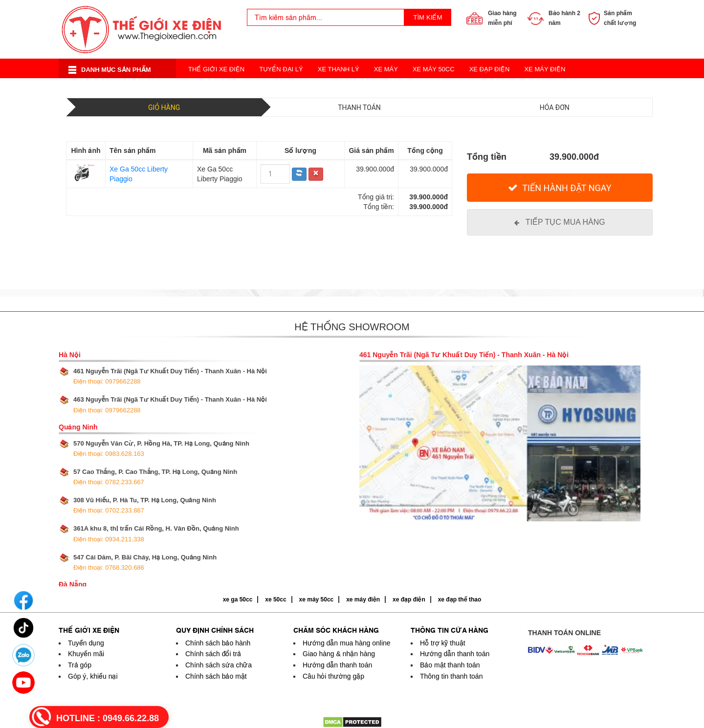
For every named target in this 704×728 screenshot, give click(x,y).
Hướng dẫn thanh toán (337, 665)
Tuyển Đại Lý (281, 69)
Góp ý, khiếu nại (93, 676)
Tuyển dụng (86, 643)
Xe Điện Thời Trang (297, 89)
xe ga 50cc (238, 600)
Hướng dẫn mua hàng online (347, 643)
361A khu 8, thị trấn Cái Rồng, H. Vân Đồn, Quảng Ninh (156, 534)
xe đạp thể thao (460, 600)
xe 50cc (275, 600)
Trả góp (80, 665)
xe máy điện (363, 600)
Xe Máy (386, 69)
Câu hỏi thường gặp (333, 676)
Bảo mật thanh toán (450, 665)
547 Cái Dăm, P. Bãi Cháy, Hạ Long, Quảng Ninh (145, 562)
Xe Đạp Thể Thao (422, 89)
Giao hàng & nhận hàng (339, 654)
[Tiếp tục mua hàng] (560, 222)
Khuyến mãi (86, 654)
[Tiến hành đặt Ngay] (560, 188)
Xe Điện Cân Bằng (219, 89)
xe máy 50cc (317, 600)
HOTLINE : (108, 718)
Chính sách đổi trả (213, 654)
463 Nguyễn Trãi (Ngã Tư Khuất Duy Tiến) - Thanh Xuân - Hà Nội (170, 405)
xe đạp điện (409, 600)
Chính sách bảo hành (218, 643)
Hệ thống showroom (352, 327)
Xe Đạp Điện (490, 69)
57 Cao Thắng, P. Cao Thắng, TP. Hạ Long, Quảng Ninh (155, 477)
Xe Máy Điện (545, 69)
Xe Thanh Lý (339, 69)
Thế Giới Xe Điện (216, 69)
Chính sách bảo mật (216, 676)
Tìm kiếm (428, 17)
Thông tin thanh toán (451, 676)
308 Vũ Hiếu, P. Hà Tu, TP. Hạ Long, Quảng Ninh (145, 505)
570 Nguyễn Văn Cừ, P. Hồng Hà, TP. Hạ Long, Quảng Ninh (161, 449)
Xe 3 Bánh (362, 89)
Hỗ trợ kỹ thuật (443, 643)
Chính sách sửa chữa (219, 665)
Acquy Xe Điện (490, 89)
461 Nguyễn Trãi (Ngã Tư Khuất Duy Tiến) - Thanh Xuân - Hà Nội (170, 376)
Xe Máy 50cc (434, 69)
